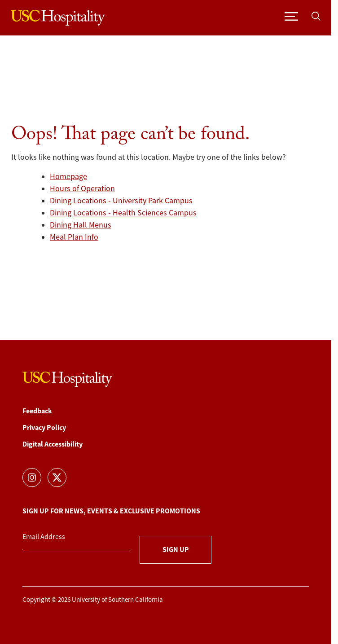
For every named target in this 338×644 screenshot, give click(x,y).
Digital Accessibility (53, 444)
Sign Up (176, 550)
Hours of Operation (82, 188)
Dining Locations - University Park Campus (121, 201)
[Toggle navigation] (291, 15)
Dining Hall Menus (81, 225)
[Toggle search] (316, 15)
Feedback (37, 411)
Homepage (68, 176)
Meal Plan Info (74, 237)
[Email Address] (76, 537)
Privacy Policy (44, 427)
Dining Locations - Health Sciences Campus (123, 213)
